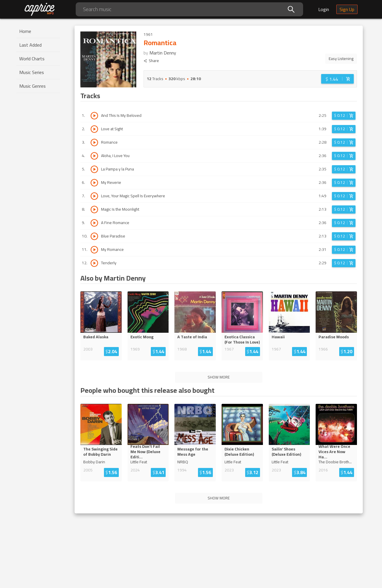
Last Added (30, 45)
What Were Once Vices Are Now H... (336, 452)
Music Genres (32, 86)
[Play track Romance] (94, 142)
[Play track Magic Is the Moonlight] (94, 210)
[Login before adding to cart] (337, 79)
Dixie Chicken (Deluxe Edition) (239, 452)
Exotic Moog (142, 337)
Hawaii (278, 337)
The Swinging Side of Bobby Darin (100, 452)
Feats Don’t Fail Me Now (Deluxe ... (148, 452)
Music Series (32, 72)
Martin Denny (163, 53)
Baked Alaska (96, 337)
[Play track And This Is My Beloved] (94, 116)
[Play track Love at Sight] (94, 129)
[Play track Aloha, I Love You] (94, 156)
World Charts (32, 59)
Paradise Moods (334, 337)
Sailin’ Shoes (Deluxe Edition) (286, 452)
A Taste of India (192, 337)
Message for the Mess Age (193, 452)
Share (151, 61)
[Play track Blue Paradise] (94, 236)
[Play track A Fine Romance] (94, 223)
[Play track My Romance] (94, 250)
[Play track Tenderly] (94, 263)
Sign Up (347, 9)
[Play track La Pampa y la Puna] (94, 169)
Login (324, 9)
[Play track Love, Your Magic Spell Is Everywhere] (94, 196)
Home (25, 31)
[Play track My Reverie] (94, 183)
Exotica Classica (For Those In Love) (242, 339)
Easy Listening (341, 59)
